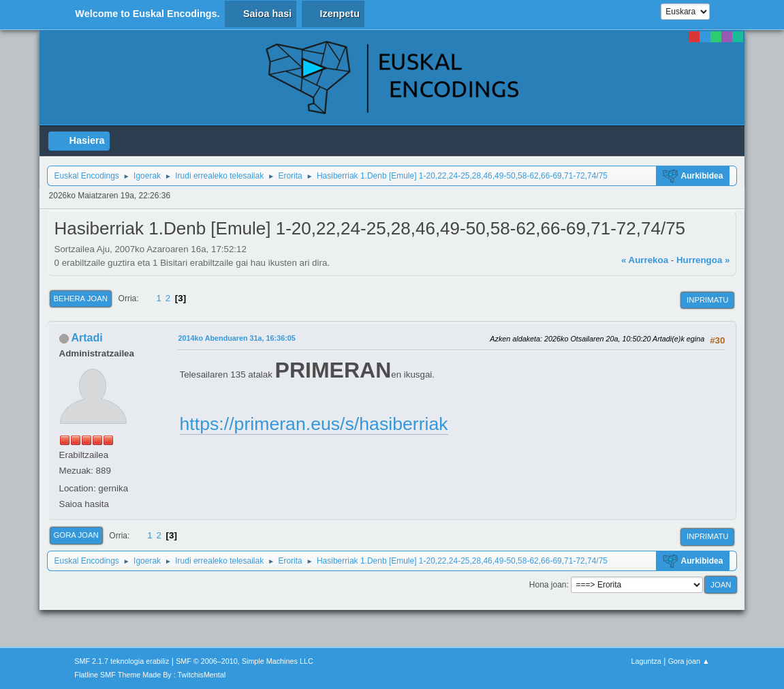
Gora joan (76, 535)
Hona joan (548, 585)
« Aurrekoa (645, 260)
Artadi (87, 338)
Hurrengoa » (703, 260)
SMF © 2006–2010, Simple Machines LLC (245, 661)
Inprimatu (707, 300)
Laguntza (646, 661)
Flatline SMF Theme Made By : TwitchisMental (150, 675)
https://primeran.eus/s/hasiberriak (314, 424)
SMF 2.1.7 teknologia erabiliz (122, 661)
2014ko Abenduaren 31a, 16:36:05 (237, 338)
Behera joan (81, 298)
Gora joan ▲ (689, 661)
